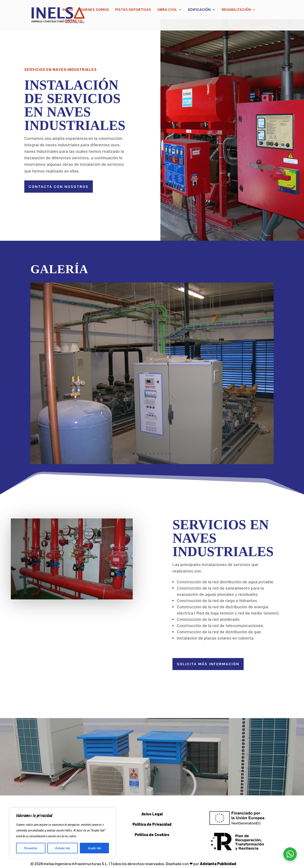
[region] (63, 833)
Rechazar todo (63, 848)
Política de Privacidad (152, 824)
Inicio (68, 10)
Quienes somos (94, 10)
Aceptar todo (95, 848)
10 (170, 454)
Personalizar (31, 848)
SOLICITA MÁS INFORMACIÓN (208, 664)
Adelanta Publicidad (218, 864)
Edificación (199, 10)
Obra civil (167, 10)
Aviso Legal (152, 814)
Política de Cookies (152, 834)
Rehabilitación (236, 10)
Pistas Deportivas (133, 10)
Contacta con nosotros (59, 187)
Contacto (72, 21)
